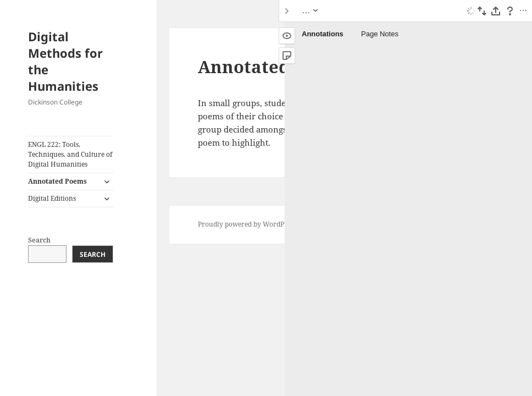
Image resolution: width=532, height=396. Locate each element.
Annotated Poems (57, 181)
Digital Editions (52, 198)
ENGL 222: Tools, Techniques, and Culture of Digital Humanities (70, 154)
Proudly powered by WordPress (247, 224)
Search (39, 240)
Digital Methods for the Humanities (65, 61)
